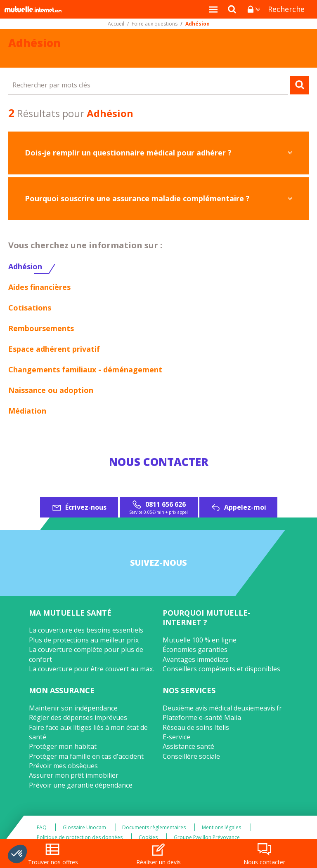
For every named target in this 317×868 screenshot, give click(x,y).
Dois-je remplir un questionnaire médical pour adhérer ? (128, 153)
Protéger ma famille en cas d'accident (86, 756)
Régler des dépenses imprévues (78, 717)
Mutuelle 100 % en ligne (200, 640)
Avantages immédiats (196, 659)
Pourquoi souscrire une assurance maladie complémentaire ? (137, 198)
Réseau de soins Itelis (196, 727)
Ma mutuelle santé (70, 613)
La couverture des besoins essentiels (86, 630)
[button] (17, 854)
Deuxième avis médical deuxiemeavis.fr (222, 708)
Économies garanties (195, 649)
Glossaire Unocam (84, 828)
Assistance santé (188, 746)
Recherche (286, 9)
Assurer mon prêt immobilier (74, 775)
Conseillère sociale (191, 756)
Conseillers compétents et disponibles (221, 669)
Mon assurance (62, 690)
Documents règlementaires (154, 828)
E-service (176, 737)
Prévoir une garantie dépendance (81, 785)
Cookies (148, 837)
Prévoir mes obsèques (63, 766)
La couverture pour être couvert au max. (91, 669)
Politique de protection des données (80, 837)
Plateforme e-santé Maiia (202, 717)
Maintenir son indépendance (73, 708)
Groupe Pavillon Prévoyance (207, 837)
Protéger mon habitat (63, 746)
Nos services (189, 690)
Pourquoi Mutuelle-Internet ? (207, 617)
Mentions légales (221, 828)
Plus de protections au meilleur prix (84, 640)
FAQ (42, 828)
